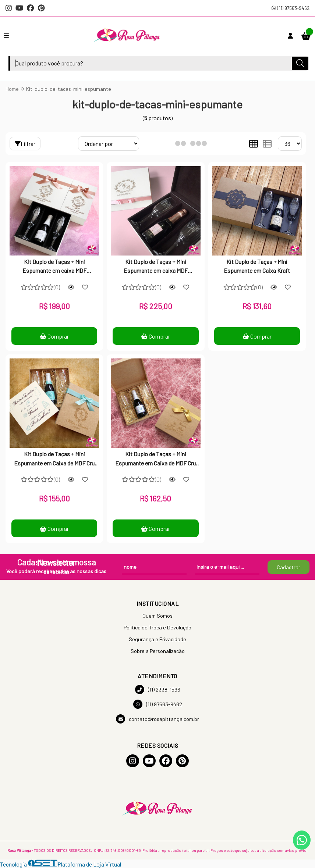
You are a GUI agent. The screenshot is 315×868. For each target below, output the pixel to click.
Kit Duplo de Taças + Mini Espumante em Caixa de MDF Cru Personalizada (54, 459)
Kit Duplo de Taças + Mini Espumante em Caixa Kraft (257, 266)
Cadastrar (289, 567)
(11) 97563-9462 (291, 8)
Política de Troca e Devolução (157, 627)
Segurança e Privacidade (157, 639)
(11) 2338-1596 (158, 690)
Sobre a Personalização (158, 651)
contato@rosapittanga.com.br (157, 719)
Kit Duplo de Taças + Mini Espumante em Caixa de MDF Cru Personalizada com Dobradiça (155, 459)
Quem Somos (157, 616)
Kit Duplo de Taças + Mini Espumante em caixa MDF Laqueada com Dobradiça (156, 267)
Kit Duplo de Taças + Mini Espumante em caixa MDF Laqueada (54, 267)
